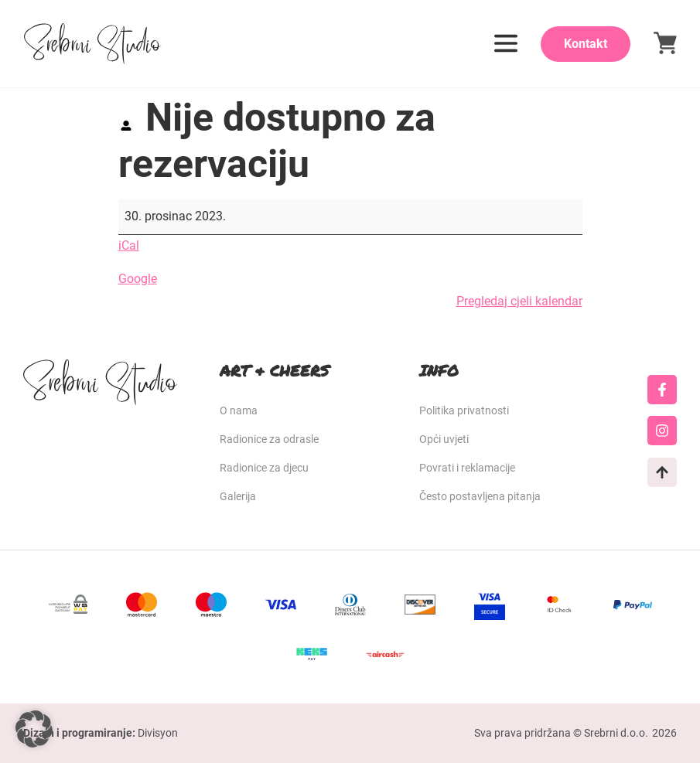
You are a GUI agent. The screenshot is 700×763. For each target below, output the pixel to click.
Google (138, 279)
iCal (129, 245)
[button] (34, 729)
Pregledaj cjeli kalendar (519, 301)
